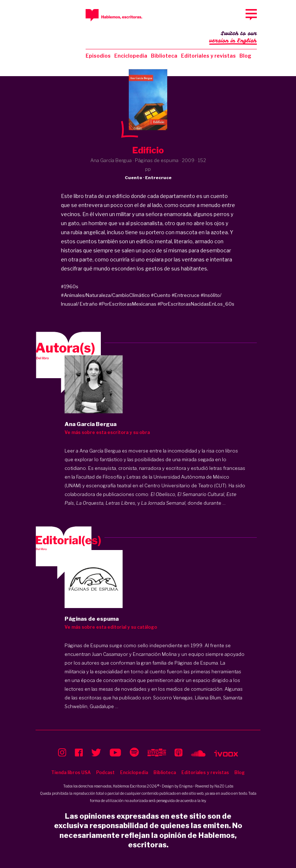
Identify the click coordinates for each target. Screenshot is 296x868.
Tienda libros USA (71, 772)
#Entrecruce (186, 295)
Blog (245, 56)
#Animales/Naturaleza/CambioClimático (105, 295)
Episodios (98, 56)
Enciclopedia (131, 56)
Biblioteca (164, 56)
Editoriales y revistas (208, 56)
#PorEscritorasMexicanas (128, 304)
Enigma (186, 786)
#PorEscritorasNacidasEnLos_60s (196, 304)
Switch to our (233, 38)
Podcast (105, 772)
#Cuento (161, 295)
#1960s (70, 286)
